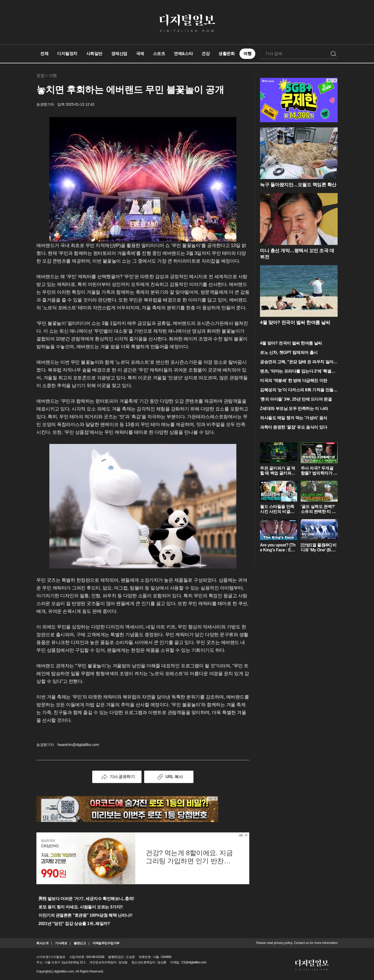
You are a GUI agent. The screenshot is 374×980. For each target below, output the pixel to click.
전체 (44, 54)
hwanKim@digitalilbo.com (78, 745)
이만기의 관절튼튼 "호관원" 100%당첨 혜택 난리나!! (85, 915)
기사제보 (61, 943)
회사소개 (42, 943)
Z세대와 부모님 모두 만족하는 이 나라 (294, 409)
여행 (247, 54)
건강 (206, 54)
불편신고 (80, 943)
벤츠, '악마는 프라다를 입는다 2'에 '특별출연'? (298, 372)
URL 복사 (169, 777)
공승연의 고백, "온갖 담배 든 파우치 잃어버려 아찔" (299, 362)
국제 (140, 54)
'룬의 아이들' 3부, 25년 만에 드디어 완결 (296, 399)
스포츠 (159, 54)
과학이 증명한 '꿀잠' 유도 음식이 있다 (294, 427)
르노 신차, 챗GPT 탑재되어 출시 (289, 352)
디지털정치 (67, 54)
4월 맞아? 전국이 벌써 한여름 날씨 (291, 343)
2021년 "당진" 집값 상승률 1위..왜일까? (74, 924)
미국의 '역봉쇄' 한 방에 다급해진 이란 (294, 381)
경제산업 (119, 54)
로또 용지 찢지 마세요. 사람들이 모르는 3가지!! (81, 907)
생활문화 (226, 54)
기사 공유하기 (117, 777)
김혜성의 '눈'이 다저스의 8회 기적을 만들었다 (299, 390)
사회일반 (94, 54)
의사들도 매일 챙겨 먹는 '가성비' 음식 (294, 418)
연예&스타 (183, 54)
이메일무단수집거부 (106, 943)
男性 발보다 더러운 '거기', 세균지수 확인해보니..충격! (86, 899)
